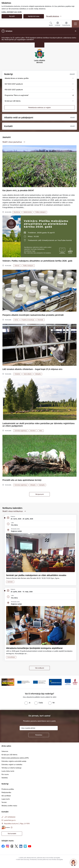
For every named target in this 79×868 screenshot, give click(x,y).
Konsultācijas (11, 657)
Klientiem (33, 431)
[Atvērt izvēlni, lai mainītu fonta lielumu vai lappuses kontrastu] (66, 24)
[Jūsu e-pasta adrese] (39, 728)
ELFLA (16, 320)
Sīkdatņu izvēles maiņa (9, 806)
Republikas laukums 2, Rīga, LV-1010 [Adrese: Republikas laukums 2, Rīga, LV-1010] (17, 824)
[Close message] (76, 31)
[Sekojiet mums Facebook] (3, 846)
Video (41, 431)
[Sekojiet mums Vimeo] (25, 846)
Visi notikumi (40, 668)
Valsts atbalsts (28, 374)
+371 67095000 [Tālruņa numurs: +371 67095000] (10, 817)
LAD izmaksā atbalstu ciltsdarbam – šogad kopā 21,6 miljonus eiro (32, 369)
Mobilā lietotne (28, 212)
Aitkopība (33, 485)
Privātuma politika (8, 789)
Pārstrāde (40, 320)
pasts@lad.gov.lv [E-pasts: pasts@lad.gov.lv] (10, 820)
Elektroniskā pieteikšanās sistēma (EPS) (15, 758)
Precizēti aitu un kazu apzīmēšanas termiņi (22, 480)
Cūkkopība (38, 374)
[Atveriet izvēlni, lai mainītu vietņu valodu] (58, 24)
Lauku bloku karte (8, 771)
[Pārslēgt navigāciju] (75, 24)
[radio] (27, 703)
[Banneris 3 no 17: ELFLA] (24, 682)
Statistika (5, 778)
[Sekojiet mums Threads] (12, 846)
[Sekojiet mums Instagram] (8, 846)
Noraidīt (12, 16)
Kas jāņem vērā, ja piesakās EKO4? (18, 190)
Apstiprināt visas (34, 16)
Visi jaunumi (39, 494)
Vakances (5, 751)
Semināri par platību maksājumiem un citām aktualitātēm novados (36, 575)
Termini (4, 802)
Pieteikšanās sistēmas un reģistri (39, 108)
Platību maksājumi (41, 212)
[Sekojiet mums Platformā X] (16, 846)
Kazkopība (42, 485)
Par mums (5, 774)
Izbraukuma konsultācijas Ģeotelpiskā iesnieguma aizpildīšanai (34, 648)
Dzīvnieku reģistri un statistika (12, 764)
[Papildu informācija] (12, 827)
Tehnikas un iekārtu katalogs (11, 768)
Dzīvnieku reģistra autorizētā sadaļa (14, 761)
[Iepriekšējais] (4, 682)
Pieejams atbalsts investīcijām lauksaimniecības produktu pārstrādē (33, 315)
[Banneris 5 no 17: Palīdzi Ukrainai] (55, 682)
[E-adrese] (6, 827)
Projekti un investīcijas (28, 320)
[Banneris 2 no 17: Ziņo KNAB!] (8, 682)
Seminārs (10, 582)
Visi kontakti (12, 834)
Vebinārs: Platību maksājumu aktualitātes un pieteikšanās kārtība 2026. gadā (37, 261)
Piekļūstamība (6, 792)
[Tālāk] (75, 682)
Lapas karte (6, 799)
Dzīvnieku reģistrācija (21, 431)
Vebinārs (17, 266)
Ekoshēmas (17, 212)
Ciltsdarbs (17, 374)
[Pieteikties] (39, 735)
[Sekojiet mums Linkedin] (21, 846)
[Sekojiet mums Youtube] (30, 846)
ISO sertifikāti (6, 796)
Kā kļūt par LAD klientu (9, 755)
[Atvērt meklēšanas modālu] (51, 24)
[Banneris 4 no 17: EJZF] (39, 682)
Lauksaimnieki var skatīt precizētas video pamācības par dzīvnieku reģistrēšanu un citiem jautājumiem (39, 425)
